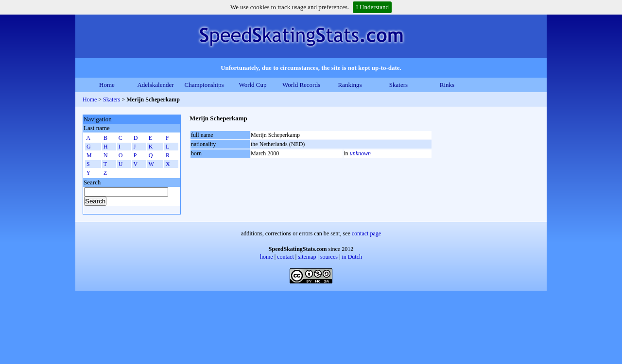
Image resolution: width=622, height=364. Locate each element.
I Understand (372, 7)
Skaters (398, 85)
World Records (301, 85)
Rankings (350, 85)
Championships (204, 85)
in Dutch (352, 257)
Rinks (447, 85)
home (267, 257)
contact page (366, 233)
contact (285, 257)
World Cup (252, 85)
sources (329, 257)
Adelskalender (155, 85)
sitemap (307, 257)
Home (107, 85)
